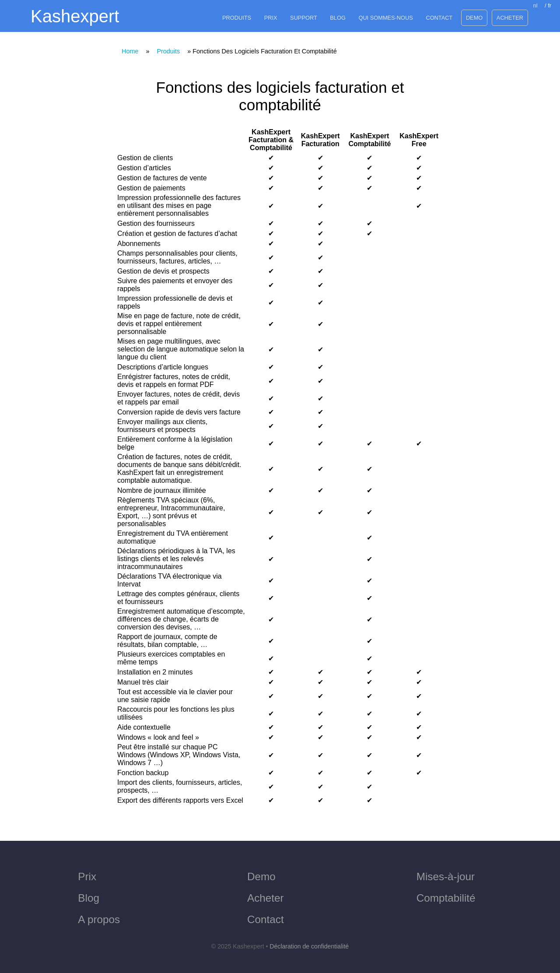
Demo (474, 18)
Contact (439, 18)
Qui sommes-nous (385, 18)
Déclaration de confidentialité (309, 946)
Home (130, 51)
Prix (271, 18)
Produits (237, 18)
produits (168, 51)
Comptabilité (446, 898)
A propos (99, 919)
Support (304, 18)
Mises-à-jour (446, 876)
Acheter (510, 18)
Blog (338, 18)
